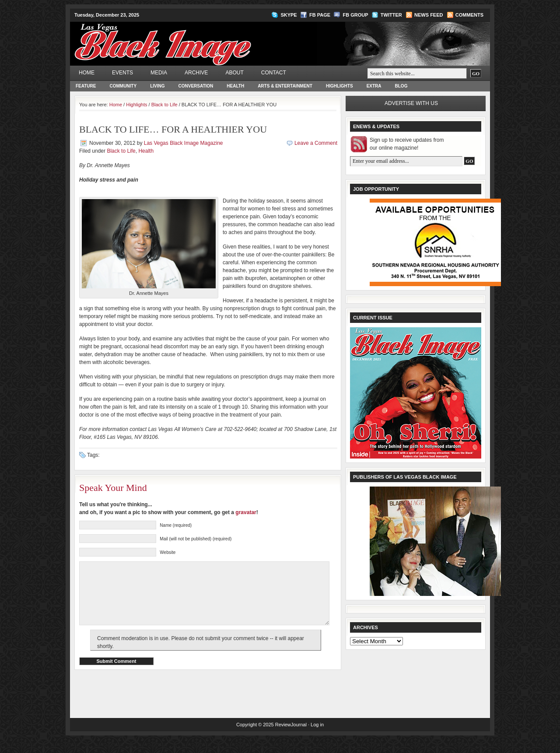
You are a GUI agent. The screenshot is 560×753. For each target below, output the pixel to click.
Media (159, 73)
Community (123, 86)
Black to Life (164, 105)
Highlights (339, 86)
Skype (289, 15)
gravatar (246, 512)
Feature (86, 86)
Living (157, 86)
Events (122, 73)
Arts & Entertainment (285, 86)
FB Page (320, 15)
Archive (196, 73)
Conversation (196, 86)
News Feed (429, 15)
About (234, 73)
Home (87, 73)
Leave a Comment (316, 143)
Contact (274, 73)
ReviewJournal (291, 738)
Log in (317, 738)
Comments (469, 15)
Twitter (391, 15)
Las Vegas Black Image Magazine (197, 38)
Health (235, 86)
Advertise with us (411, 103)
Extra (374, 86)
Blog (401, 86)
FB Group (355, 15)
